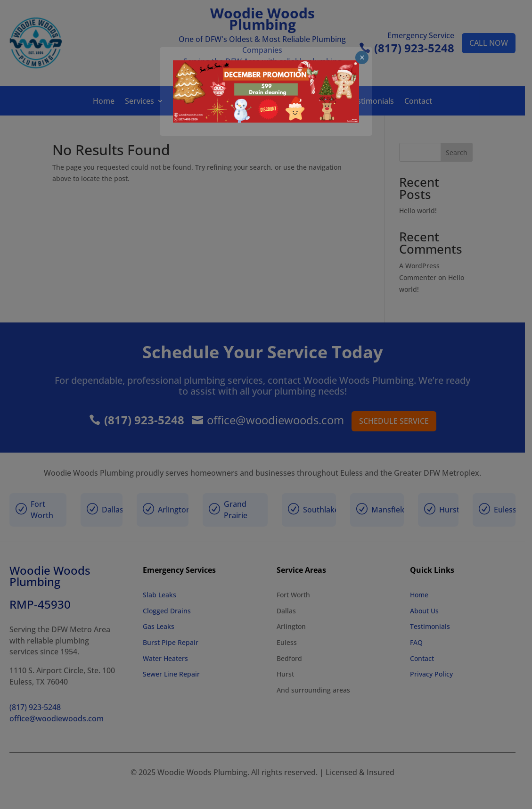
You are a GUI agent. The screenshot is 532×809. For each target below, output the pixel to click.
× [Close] (495, 18)
